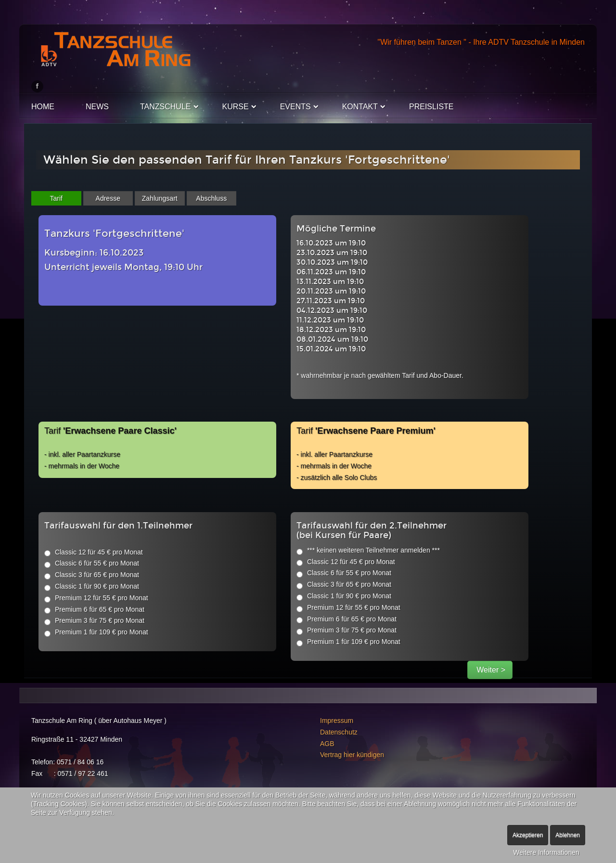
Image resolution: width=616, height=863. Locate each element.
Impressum (337, 721)
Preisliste (431, 107)
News (97, 107)
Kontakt (360, 107)
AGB (327, 744)
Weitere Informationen (546, 852)
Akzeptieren (528, 835)
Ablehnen (568, 835)
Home (43, 107)
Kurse (236, 107)
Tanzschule (166, 107)
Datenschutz (339, 732)
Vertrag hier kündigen (352, 755)
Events (295, 107)
